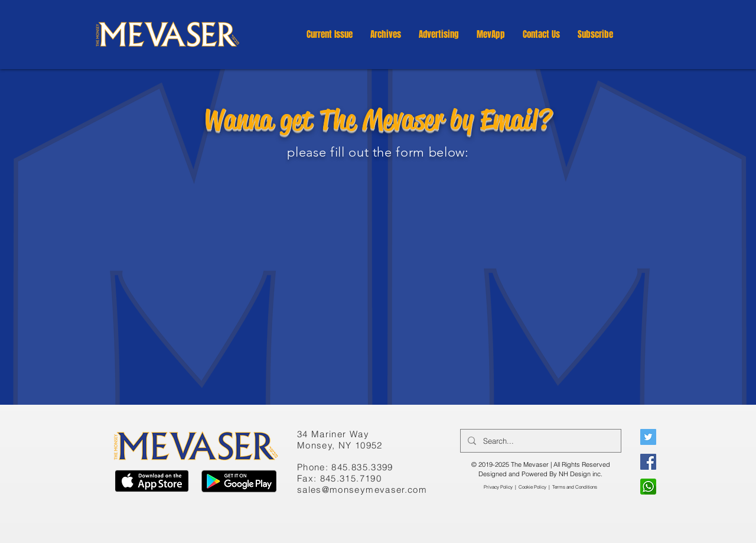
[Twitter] (648, 437)
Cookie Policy (532, 487)
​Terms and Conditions (575, 487)
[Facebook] (648, 462)
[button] (386, 34)
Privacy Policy (498, 487)
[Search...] (540, 441)
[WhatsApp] (648, 487)
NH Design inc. (581, 474)
